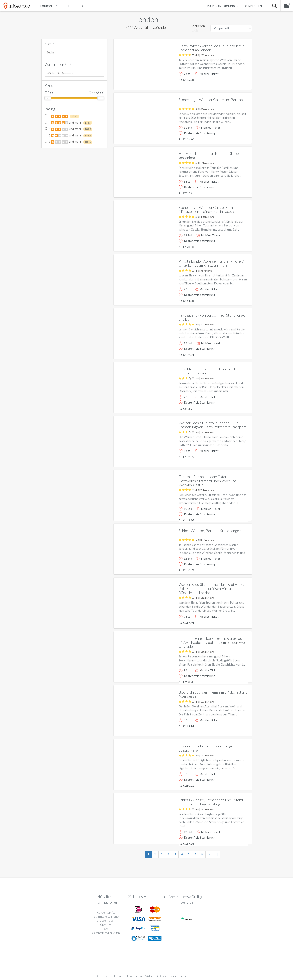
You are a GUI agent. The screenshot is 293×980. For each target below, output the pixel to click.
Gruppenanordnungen (222, 6)
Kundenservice (106, 912)
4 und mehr (68, 123)
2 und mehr (68, 136)
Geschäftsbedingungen (106, 933)
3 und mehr (68, 129)
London (146, 19)
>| (216, 854)
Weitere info (235, 83)
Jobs (106, 929)
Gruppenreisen (106, 921)
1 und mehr (68, 142)
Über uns (106, 925)
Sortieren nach (198, 28)
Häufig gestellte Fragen (106, 916)
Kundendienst (255, 6)
